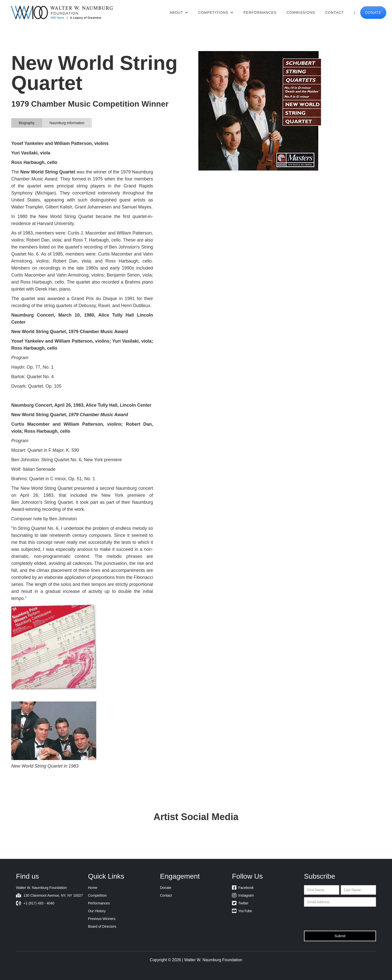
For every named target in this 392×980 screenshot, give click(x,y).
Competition (97, 895)
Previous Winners (102, 919)
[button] (179, 13)
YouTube (242, 911)
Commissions (301, 13)
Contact (335, 13)
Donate (166, 888)
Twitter (240, 903)
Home (93, 888)
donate (373, 13)
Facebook (243, 888)
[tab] (27, 123)
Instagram (243, 895)
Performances (260, 13)
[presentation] (342, 919)
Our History (97, 911)
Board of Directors (102, 926)
